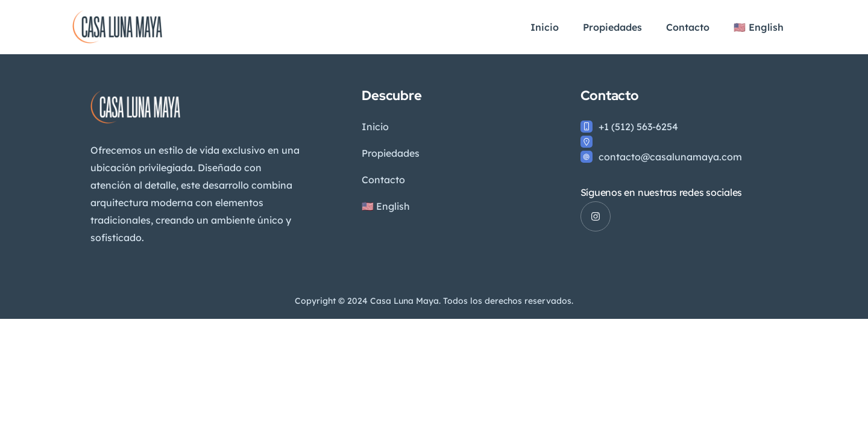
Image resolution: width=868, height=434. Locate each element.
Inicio (545, 27)
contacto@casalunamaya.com (670, 157)
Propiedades (612, 27)
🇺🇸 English (759, 27)
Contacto (688, 27)
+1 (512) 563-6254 (638, 127)
